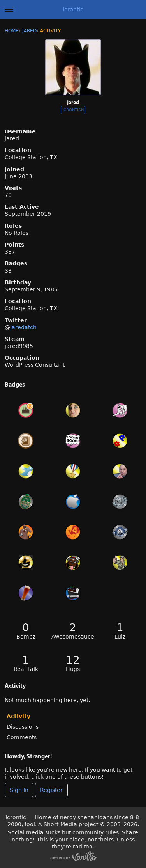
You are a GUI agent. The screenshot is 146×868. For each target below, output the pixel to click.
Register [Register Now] (51, 790)
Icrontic (73, 9)
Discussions (23, 727)
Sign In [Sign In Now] (19, 790)
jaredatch (23, 327)
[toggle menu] (9, 9)
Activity (18, 716)
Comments (22, 737)
